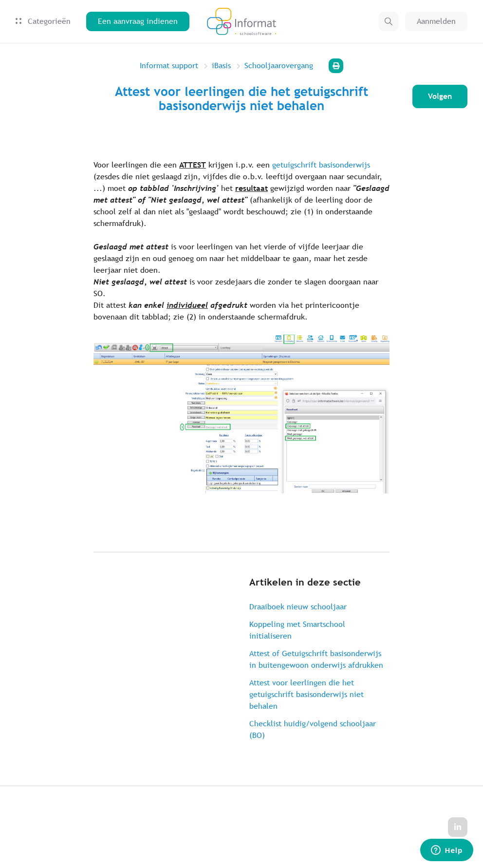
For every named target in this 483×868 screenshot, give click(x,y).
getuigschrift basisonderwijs (321, 165)
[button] (389, 21)
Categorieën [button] (43, 21)
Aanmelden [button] (436, 21)
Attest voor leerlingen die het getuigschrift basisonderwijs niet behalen (307, 694)
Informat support (169, 66)
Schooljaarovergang (279, 66)
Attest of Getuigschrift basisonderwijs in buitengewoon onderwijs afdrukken (316, 659)
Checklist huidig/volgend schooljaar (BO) (313, 729)
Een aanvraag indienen (138, 21)
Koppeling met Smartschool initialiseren (297, 630)
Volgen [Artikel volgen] (440, 96)
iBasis (221, 66)
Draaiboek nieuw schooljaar (298, 607)
